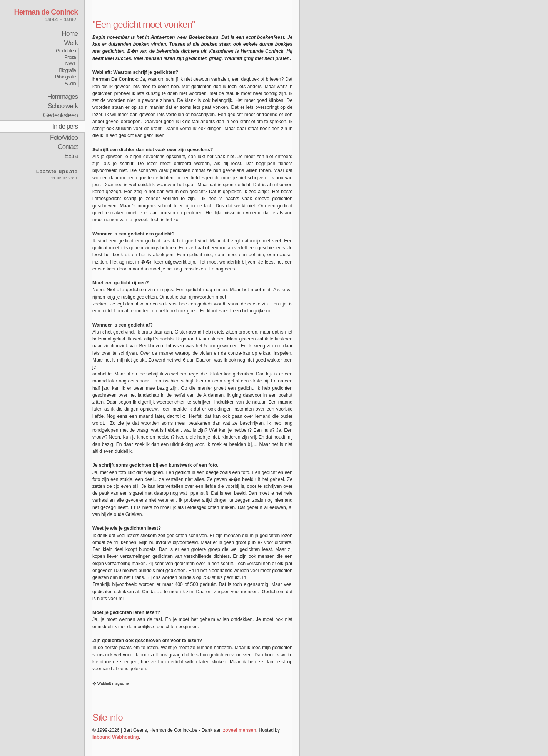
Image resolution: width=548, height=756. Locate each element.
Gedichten (66, 51)
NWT (71, 64)
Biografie (67, 70)
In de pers (65, 126)
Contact (68, 147)
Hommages (63, 97)
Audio (70, 83)
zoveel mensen (239, 730)
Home (70, 34)
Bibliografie (65, 77)
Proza (70, 57)
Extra (71, 156)
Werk (71, 43)
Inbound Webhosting (116, 737)
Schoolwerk (63, 106)
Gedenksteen (60, 115)
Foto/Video (64, 138)
